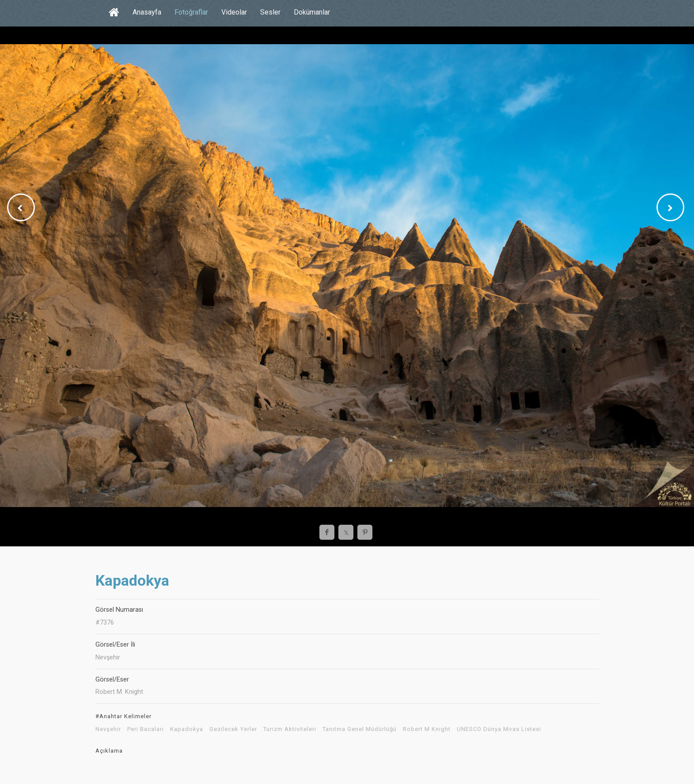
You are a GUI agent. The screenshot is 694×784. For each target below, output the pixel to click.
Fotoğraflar (191, 12)
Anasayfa (147, 12)
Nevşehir (108, 729)
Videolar (234, 12)
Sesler (270, 12)
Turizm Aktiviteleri (290, 729)
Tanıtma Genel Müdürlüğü (360, 729)
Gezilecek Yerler (233, 729)
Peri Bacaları (146, 729)
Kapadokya (187, 729)
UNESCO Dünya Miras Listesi (499, 729)
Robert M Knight (427, 729)
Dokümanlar (312, 12)
